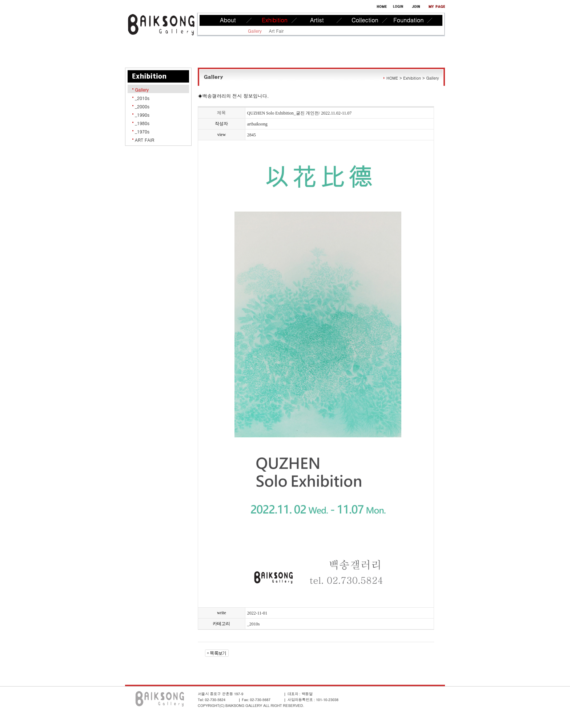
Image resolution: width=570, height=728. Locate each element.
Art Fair (276, 31)
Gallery (255, 31)
